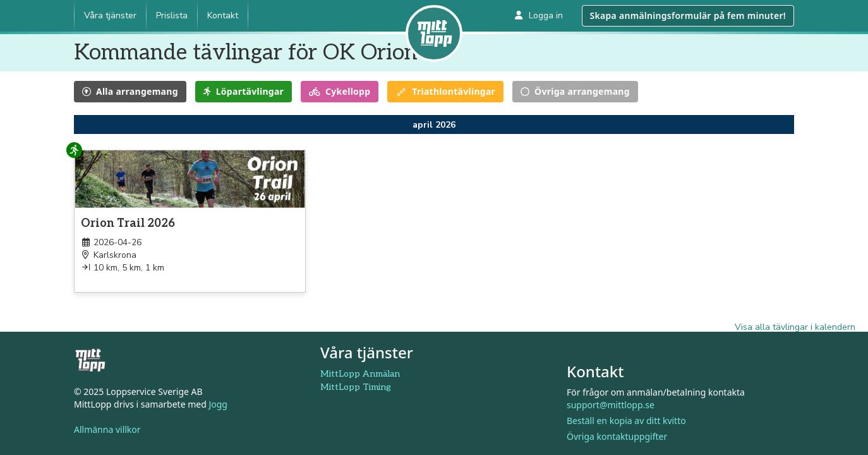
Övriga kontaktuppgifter (617, 436)
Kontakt (223, 15)
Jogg (218, 404)
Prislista (172, 15)
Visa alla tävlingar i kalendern (795, 327)
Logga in (539, 15)
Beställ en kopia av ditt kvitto (626, 421)
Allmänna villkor (107, 429)
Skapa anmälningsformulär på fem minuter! (688, 15)
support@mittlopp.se (611, 405)
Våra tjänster (110, 15)
